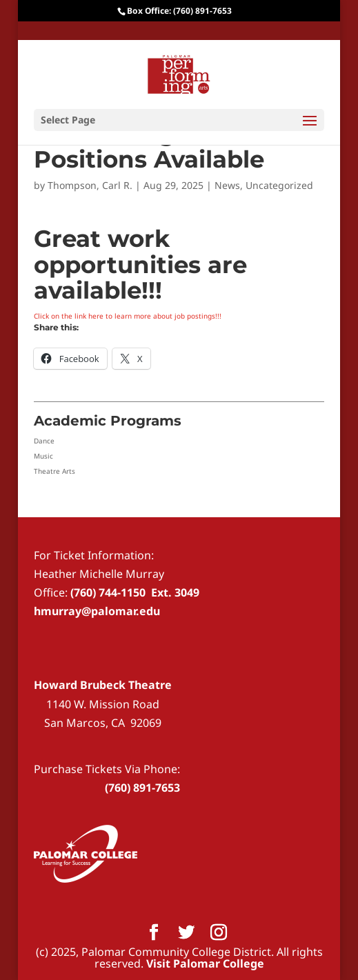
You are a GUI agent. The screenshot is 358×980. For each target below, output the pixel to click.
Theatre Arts (54, 471)
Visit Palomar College (205, 963)
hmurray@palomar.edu (97, 611)
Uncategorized (279, 185)
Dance (44, 441)
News (227, 185)
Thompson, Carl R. (90, 185)
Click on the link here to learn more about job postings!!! (128, 316)
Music (43, 456)
